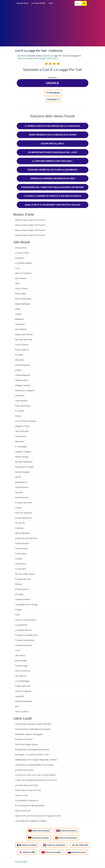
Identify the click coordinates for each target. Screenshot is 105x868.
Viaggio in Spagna (23, 452)
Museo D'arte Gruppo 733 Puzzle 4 (30, 230)
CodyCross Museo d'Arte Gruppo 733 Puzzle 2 (38, 58)
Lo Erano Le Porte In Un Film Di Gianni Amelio (35, 775)
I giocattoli (20, 696)
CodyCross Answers (66, 831)
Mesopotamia (21, 482)
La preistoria (21, 554)
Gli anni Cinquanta (23, 691)
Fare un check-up (23, 671)
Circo (17, 268)
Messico (19, 584)
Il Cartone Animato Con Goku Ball (52, 161)
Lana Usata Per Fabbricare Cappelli (31, 821)
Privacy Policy (21, 862)
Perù (17, 706)
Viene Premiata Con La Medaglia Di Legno (52, 135)
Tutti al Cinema (22, 345)
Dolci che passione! (24, 513)
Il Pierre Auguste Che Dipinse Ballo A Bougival (52, 126)
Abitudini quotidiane (24, 701)
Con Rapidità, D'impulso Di (27, 801)
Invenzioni (20, 258)
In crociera (20, 411)
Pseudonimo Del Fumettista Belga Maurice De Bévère (52, 187)
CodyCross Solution (27, 845)
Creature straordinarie (25, 640)
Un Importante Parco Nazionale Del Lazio (52, 152)
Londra (18, 370)
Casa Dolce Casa (23, 406)
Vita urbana (20, 656)
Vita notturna (21, 676)
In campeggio (21, 447)
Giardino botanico (23, 599)
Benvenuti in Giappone (25, 391)
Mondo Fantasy (22, 457)
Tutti (51, 3)
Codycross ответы (77, 852)
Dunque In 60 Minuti (24, 739)
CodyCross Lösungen (38, 838)
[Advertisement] (53, 26)
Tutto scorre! (21, 564)
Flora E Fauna (21, 289)
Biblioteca (19, 319)
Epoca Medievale (23, 304)
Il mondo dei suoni (23, 579)
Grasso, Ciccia (22, 795)
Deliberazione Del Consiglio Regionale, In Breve (36, 760)
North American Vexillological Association (33, 729)
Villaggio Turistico (23, 385)
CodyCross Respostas (39, 831)
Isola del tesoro (22, 498)
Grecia (18, 416)
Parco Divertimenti (23, 299)
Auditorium (20, 396)
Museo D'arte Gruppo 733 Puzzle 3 (30, 225)
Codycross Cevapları (51, 852)
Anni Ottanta (21, 436)
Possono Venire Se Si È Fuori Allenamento (52, 170)
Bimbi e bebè (21, 661)
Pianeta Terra (23, 3)
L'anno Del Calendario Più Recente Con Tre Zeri (36, 780)
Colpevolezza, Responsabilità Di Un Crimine (34, 765)
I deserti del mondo (24, 645)
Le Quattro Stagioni (24, 263)
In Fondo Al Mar (38, 3)
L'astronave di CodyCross (26, 538)
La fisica (22, 712)
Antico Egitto (21, 294)
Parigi (18, 309)
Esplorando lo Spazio (24, 467)
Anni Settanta (21, 329)
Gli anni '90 (20, 523)
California (19, 528)
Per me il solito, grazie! (25, 574)
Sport (18, 284)
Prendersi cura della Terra (26, 635)
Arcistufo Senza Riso (24, 770)
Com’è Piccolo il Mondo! (26, 421)
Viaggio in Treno (22, 426)
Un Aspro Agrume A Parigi (26, 785)
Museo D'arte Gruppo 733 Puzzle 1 (30, 220)
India (17, 615)
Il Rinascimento (22, 589)
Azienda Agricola (22, 365)
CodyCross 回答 (27, 852)
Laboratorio (20, 324)
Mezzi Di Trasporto (23, 273)
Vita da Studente (22, 472)
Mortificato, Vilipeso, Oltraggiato (29, 734)
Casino (18, 314)
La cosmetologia (22, 681)
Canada (19, 559)
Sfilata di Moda (22, 380)
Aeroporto (19, 360)
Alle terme (20, 442)
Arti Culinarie (21, 278)
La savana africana (23, 630)
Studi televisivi (21, 401)
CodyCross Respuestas (66, 838)
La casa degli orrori (24, 518)
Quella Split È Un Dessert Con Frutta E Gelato (53, 205)
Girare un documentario (25, 620)
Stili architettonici (23, 533)
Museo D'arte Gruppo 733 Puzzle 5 (30, 235)
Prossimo (53, 99)
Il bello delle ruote (23, 686)
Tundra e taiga (21, 666)
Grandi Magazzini (23, 375)
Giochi (18, 477)
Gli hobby (19, 594)
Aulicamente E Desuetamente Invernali (32, 750)
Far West (19, 355)
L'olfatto (19, 610)
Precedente (53, 93)
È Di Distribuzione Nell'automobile (30, 806)
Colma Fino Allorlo (52, 144)
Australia (19, 492)
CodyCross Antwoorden (54, 845)
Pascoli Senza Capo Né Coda (28, 790)
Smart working (21, 548)
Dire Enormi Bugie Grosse (27, 744)
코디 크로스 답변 (80, 845)
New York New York (24, 340)
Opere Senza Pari (23, 811)
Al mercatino (21, 569)
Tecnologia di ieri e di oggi (26, 605)
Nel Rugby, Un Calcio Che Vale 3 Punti (32, 755)
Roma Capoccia (22, 350)
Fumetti (18, 508)
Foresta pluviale (22, 543)
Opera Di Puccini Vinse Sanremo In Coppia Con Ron (38, 816)
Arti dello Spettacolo (24, 462)
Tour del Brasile (22, 431)
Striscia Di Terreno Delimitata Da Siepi (53, 178)
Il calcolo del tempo (24, 503)
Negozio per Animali (24, 334)
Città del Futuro (22, 487)
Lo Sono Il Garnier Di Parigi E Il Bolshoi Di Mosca (53, 196)
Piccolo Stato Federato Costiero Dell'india (33, 724)
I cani (18, 650)
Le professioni (21, 625)
